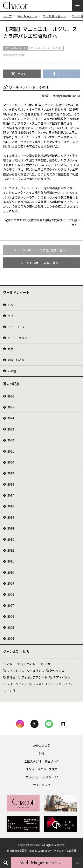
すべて (12, 305)
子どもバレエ (30, 664)
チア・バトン (62, 677)
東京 (10, 349)
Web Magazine (27, 16)
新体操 (11, 677)
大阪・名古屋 (16, 360)
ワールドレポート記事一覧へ (40, 263)
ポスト (22, 74)
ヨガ (47, 664)
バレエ (11, 664)
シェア (61, 74)
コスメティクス (63, 684)
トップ (7, 16)
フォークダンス (17, 684)
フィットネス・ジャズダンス (25, 671)
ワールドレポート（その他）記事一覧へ (40, 250)
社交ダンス (57, 671)
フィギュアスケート (34, 677)
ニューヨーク (16, 327)
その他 (12, 371)
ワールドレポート (54, 16)
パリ (10, 316)
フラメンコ (40, 684)
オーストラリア (17, 338)
